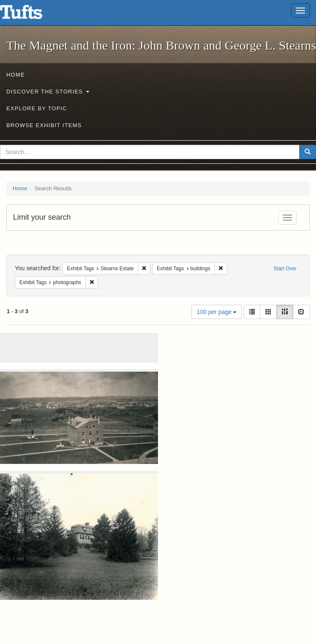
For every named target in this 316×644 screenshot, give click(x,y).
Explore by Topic (37, 108)
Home (16, 75)
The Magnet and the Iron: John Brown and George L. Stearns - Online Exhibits (32, 15)
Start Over (285, 269)
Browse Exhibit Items (44, 125)
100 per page (217, 312)
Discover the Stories (48, 92)
